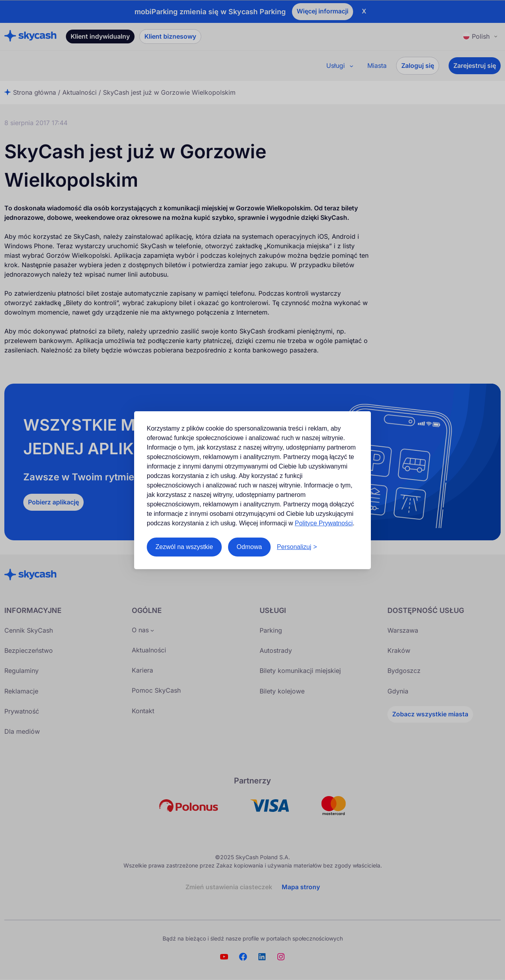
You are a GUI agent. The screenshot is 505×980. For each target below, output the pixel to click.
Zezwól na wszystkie (184, 547)
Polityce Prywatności (324, 523)
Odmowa (249, 547)
